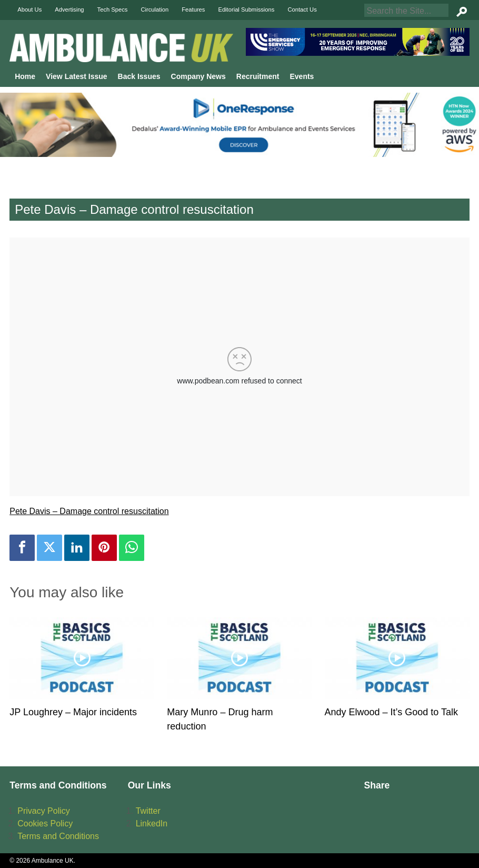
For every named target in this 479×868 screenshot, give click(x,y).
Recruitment (258, 76)
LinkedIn (152, 823)
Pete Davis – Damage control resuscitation (89, 511)
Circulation (154, 9)
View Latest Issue (76, 76)
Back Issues (139, 76)
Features (193, 9)
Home (25, 76)
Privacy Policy (44, 811)
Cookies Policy (45, 823)
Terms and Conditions (58, 836)
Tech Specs (113, 9)
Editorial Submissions (246, 9)
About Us (29, 9)
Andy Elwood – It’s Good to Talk (392, 712)
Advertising (69, 9)
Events (302, 76)
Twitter (148, 811)
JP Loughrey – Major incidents (73, 712)
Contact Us (302, 9)
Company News (198, 76)
